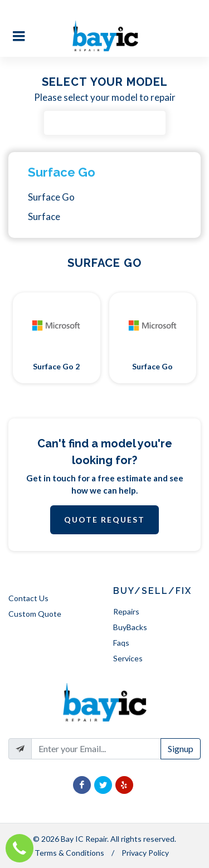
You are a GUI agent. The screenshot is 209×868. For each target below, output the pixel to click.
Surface (44, 216)
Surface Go (62, 172)
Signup (181, 748)
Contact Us (28, 598)
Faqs (121, 643)
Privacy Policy (145, 853)
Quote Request (104, 520)
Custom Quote (35, 614)
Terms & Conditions (69, 853)
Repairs (126, 611)
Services (128, 658)
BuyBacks (130, 627)
